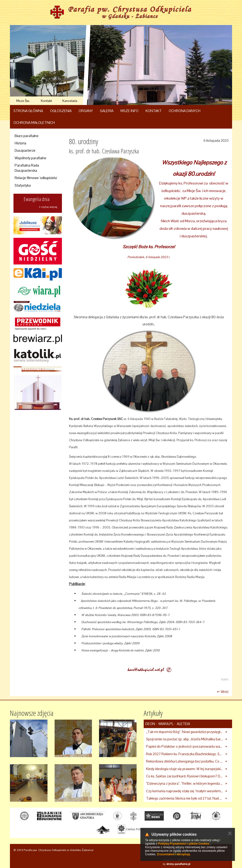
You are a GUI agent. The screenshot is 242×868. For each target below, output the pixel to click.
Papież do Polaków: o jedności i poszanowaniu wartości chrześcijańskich (184, 746)
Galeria (107, 111)
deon (150, 724)
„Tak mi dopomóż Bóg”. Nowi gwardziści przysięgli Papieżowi (184, 732)
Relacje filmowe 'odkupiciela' (36, 178)
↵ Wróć (223, 692)
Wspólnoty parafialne (30, 158)
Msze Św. (23, 101)
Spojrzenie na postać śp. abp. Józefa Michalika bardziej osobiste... (184, 739)
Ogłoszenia (61, 111)
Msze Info (130, 111)
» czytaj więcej (48, 207)
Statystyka (23, 185)
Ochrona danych (185, 111)
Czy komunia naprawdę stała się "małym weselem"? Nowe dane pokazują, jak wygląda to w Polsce (184, 791)
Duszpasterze (25, 150)
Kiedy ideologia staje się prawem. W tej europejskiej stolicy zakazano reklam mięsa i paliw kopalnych (184, 769)
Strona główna (28, 111)
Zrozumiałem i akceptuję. (174, 854)
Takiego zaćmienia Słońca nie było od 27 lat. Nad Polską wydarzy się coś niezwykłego (184, 798)
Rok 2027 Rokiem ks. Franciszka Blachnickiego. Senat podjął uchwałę (184, 754)
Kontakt (46, 101)
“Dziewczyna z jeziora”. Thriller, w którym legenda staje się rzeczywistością (184, 783)
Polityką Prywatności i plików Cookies (184, 844)
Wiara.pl (166, 724)
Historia (20, 143)
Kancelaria (70, 101)
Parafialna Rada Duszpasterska (27, 168)
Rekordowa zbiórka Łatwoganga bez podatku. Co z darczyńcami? (184, 761)
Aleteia (183, 724)
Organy (86, 111)
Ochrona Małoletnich (34, 123)
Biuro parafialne (27, 136)
